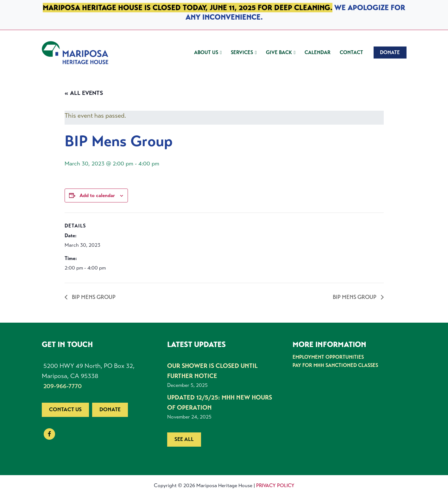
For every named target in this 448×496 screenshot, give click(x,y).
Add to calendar (97, 195)
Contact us (65, 409)
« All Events (84, 93)
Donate (110, 409)
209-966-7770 (63, 386)
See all (184, 439)
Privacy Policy (275, 485)
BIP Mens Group (93, 297)
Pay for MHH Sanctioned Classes (335, 365)
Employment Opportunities (328, 357)
